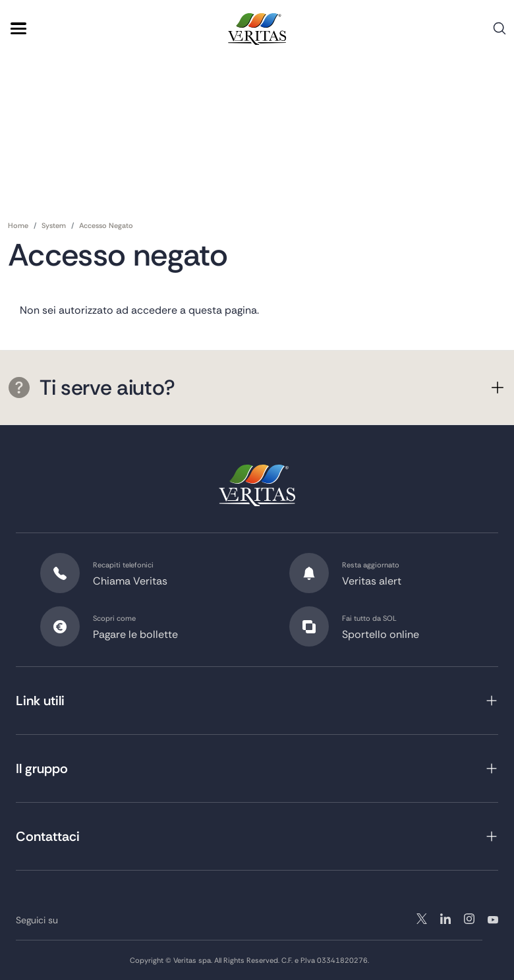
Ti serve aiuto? (92, 388)
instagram (445, 919)
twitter (422, 919)
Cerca (500, 33)
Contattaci (48, 836)
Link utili (40, 701)
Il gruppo (42, 768)
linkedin (469, 919)
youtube (493, 919)
